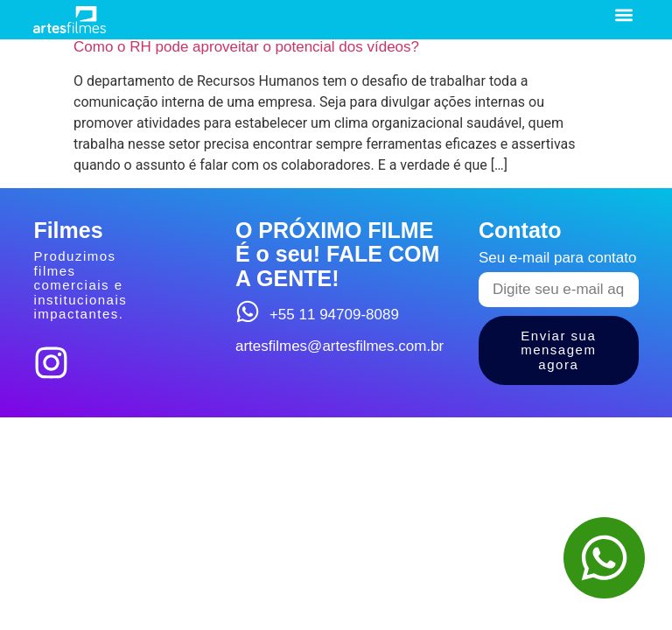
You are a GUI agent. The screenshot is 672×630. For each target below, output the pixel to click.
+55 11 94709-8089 (334, 315)
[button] (624, 14)
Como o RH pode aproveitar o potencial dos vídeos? (246, 47)
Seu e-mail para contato (558, 258)
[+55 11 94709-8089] (248, 311)
